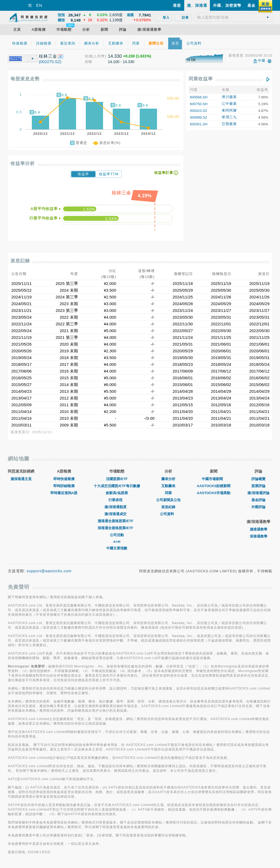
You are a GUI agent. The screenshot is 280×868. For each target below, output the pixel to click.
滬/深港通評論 (258, 493)
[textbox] (233, 17)
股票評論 (258, 486)
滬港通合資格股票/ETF (117, 521)
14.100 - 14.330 (121, 62)
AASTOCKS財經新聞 (214, 486)
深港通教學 (259, 536)
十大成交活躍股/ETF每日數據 (117, 486)
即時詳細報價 (64, 486)
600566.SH (199, 97)
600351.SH (199, 124)
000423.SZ (199, 111)
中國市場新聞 (214, 479)
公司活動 (117, 535)
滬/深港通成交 (117, 514)
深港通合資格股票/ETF (117, 528)
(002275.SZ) (50, 62)
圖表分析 (168, 479)
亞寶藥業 (229, 124)
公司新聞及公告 (168, 500)
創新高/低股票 (117, 493)
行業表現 (117, 500)
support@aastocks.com (49, 571)
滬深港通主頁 (21, 479)
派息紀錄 (168, 507)
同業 (168, 493)
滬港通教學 (259, 529)
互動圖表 (168, 486)
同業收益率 (201, 79)
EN (39, 5)
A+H (117, 542)
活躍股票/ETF (117, 479)
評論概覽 (258, 479)
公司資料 (168, 514)
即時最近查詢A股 (64, 493)
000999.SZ (199, 117)
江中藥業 (229, 104)
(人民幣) (99, 56)
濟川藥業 (229, 97)
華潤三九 (229, 117)
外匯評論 (258, 507)
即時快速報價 (64, 479)
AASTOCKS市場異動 (214, 493)
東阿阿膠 (229, 110)
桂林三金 (48, 56)
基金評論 (258, 500)
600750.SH (199, 104)
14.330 (115, 56)
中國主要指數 (117, 548)
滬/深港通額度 (117, 507)
